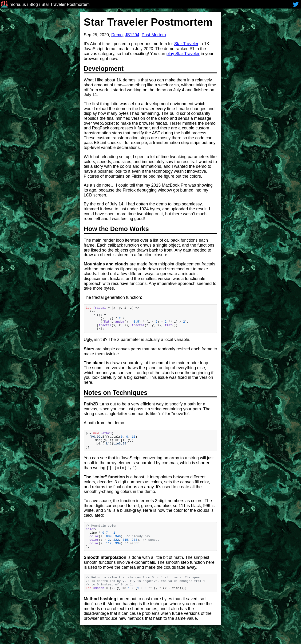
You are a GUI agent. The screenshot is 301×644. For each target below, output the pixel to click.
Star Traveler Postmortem (65, 4)
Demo (117, 35)
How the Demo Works (120, 229)
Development (107, 69)
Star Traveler (186, 44)
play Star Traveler (183, 54)
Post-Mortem (154, 35)
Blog (34, 4)
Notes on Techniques (119, 393)
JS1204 (132, 35)
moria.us (13, 4)
